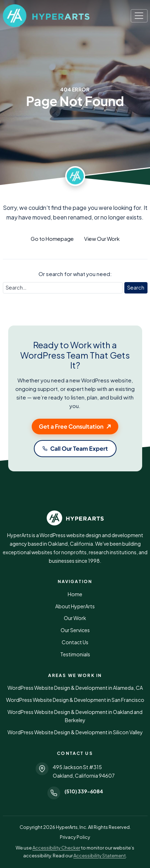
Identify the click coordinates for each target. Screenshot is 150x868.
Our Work (75, 618)
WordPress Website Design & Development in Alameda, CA (75, 688)
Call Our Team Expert (79, 448)
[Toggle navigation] (139, 16)
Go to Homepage (52, 239)
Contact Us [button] (75, 642)
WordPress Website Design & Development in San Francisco (75, 700)
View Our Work (102, 239)
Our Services (75, 630)
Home (75, 594)
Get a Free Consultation (71, 426)
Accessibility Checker (56, 848)
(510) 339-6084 (84, 791)
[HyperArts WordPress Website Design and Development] (75, 518)
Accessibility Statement (100, 856)
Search (136, 287)
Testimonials (75, 654)
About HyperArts (75, 606)
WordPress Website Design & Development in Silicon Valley (75, 732)
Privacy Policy (75, 837)
